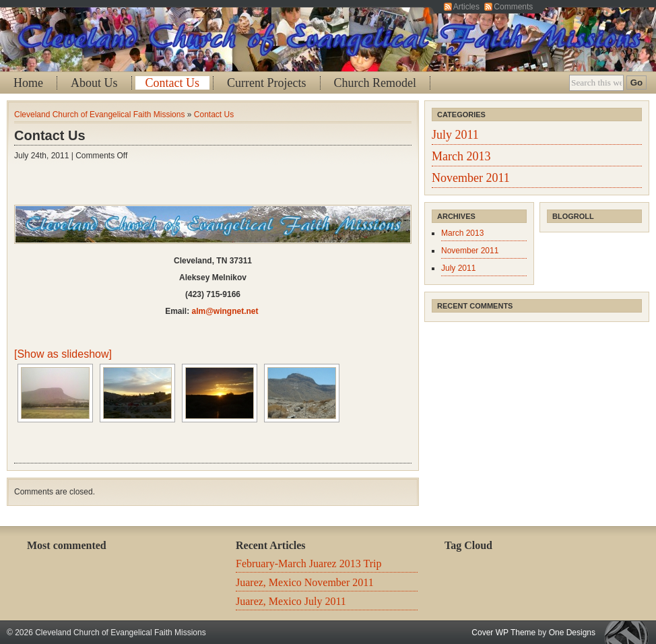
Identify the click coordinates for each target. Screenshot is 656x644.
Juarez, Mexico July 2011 (291, 601)
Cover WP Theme (503, 633)
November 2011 (471, 178)
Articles (466, 7)
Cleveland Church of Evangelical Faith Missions (99, 115)
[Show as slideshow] (63, 354)
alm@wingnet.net (225, 311)
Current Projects (266, 83)
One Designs (572, 633)
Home (28, 83)
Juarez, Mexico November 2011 (305, 582)
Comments (513, 7)
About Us (94, 83)
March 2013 (461, 156)
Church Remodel (375, 83)
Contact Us (173, 83)
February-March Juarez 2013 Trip (308, 563)
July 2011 (455, 135)
